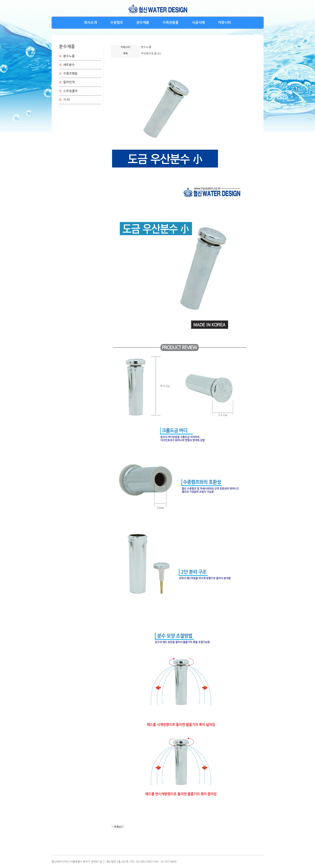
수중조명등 (71, 73)
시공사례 (198, 23)
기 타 (67, 100)
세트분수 (69, 65)
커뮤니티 (225, 23)
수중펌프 (117, 23)
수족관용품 (171, 23)
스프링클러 (71, 91)
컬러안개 (69, 82)
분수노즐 (69, 56)
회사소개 (90, 23)
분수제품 (143, 23)
